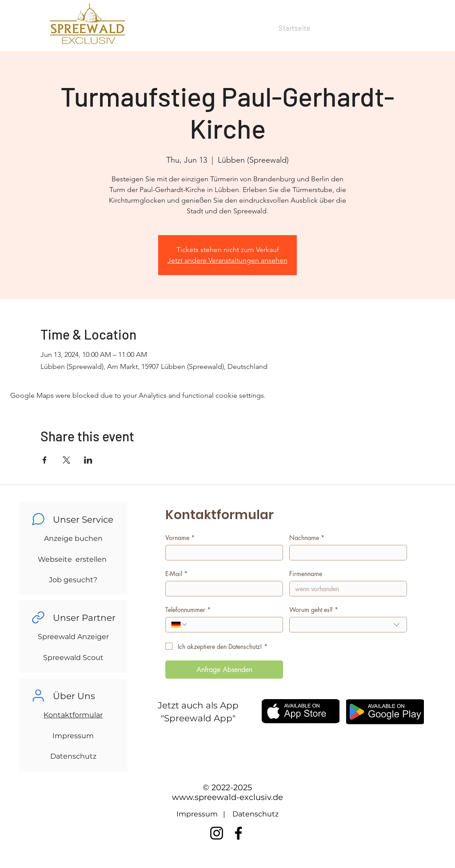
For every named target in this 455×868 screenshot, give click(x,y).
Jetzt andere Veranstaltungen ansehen (227, 260)
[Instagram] (217, 833)
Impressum (73, 736)
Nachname (307, 538)
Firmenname (306, 574)
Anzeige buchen (73, 538)
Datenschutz (73, 756)
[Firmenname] (345, 589)
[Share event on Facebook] (45, 460)
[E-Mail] (222, 589)
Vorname (180, 538)
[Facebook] (238, 833)
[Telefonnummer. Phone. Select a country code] (180, 624)
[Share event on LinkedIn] (88, 460)
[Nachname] (345, 553)
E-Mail (176, 574)
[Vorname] (222, 553)
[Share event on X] (66, 460)
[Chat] (38, 519)
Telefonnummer (188, 610)
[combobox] (348, 625)
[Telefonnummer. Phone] (233, 625)
